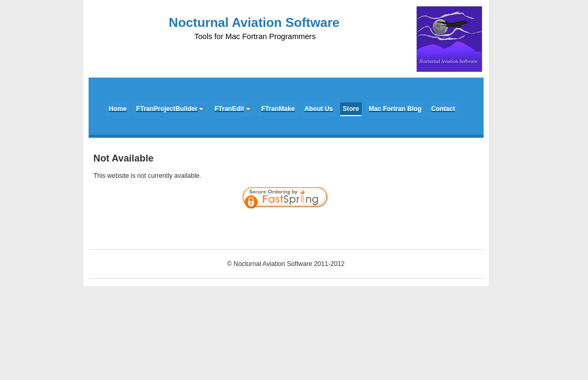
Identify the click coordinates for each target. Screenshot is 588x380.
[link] (455, 226)
